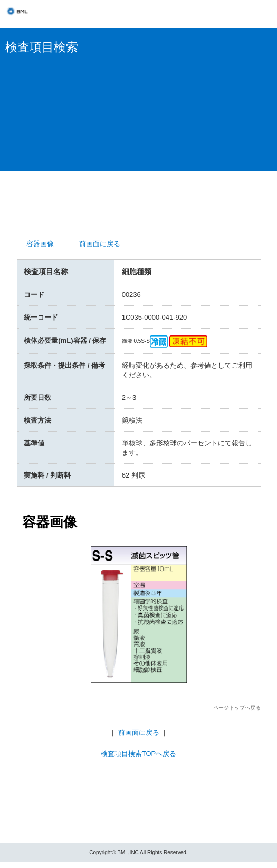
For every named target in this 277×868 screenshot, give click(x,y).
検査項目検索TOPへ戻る (139, 754)
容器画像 (40, 244)
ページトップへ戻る (237, 708)
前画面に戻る (100, 244)
